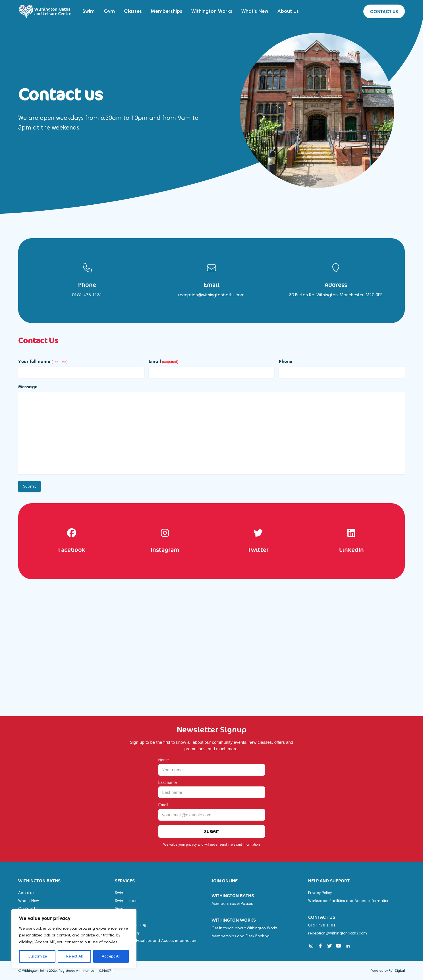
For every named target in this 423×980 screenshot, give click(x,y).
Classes (133, 11)
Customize (37, 956)
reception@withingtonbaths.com (338, 933)
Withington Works (212, 11)
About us (26, 893)
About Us (288, 11)
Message (28, 387)
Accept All (111, 956)
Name (164, 760)
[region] (74, 939)
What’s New (29, 901)
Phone (286, 361)
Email (164, 361)
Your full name (43, 361)
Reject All (74, 956)
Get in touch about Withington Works (244, 928)
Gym (109, 11)
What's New (255, 11)
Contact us (384, 11)
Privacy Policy (320, 893)
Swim (89, 11)
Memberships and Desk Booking (240, 936)
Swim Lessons (127, 901)
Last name (168, 782)
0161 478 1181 (322, 925)
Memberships (167, 11)
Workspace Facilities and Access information (155, 941)
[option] (87, 281)
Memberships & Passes (232, 904)
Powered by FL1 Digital (388, 970)
